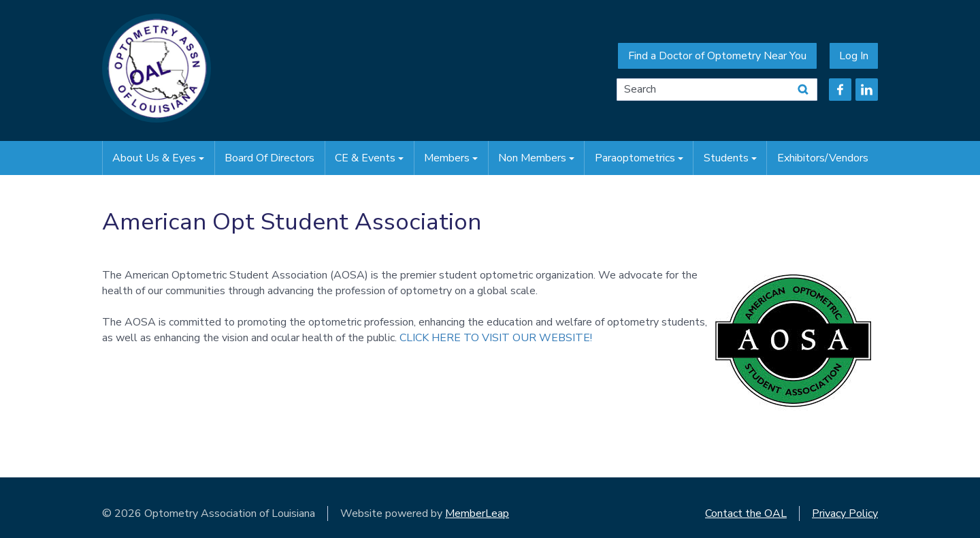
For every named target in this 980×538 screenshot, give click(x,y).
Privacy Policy (845, 513)
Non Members (536, 158)
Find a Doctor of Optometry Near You (717, 56)
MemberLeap (477, 513)
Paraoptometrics (639, 158)
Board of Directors (269, 158)
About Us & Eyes (158, 158)
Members (451, 158)
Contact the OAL (746, 513)
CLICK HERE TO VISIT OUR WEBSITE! (496, 338)
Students (730, 158)
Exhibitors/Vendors (823, 158)
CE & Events (369, 158)
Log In (854, 56)
